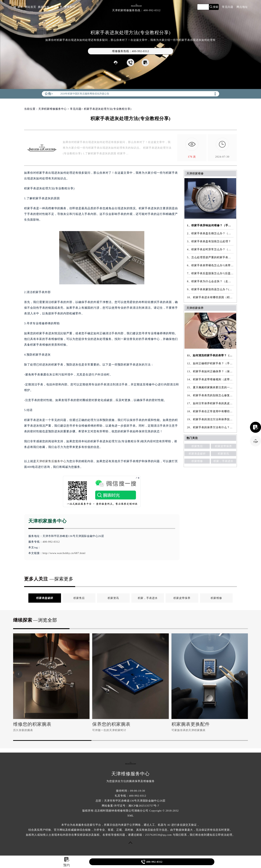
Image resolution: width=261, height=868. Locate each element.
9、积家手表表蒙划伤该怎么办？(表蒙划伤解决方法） (210, 289)
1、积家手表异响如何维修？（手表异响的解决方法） (210, 225)
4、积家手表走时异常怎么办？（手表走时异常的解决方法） (210, 249)
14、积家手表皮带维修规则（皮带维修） (210, 379)
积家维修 (197, 461)
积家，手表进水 (223, 461)
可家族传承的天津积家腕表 (188, 730)
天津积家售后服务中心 (51, 461)
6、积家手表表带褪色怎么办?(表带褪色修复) (210, 265)
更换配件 (70, 7)
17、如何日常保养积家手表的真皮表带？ (210, 403)
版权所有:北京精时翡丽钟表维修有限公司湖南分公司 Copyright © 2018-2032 (130, 811)
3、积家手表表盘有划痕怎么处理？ (209, 241)
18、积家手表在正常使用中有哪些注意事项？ (210, 411)
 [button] (19, 674)
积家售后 (197, 446)
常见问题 (228, 7)
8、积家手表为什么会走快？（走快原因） (210, 281)
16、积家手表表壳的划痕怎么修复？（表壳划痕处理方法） (210, 395)
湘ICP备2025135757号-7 (144, 806)
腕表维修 (44, 7)
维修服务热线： (131, 51)
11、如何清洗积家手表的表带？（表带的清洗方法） (210, 355)
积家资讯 (223, 454)
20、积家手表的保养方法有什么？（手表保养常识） (210, 427)
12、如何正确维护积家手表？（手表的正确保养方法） (210, 363)
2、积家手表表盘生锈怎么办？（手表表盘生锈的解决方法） (210, 233)
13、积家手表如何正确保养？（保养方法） (210, 371)
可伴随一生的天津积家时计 (109, 730)
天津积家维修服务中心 (52, 109)
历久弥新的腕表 (23, 730)
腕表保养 (57, 7)
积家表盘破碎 (197, 454)
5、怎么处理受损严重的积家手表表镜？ (210, 257)
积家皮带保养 (223, 446)
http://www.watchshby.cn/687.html (64, 553)
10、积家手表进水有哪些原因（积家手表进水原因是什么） (210, 297)
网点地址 (242, 7)
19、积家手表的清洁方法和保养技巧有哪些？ (210, 419)
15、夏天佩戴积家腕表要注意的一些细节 (210, 387)
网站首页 (30, 7)
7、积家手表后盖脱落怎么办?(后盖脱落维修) (210, 273)
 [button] (242, 674)
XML (130, 816)
